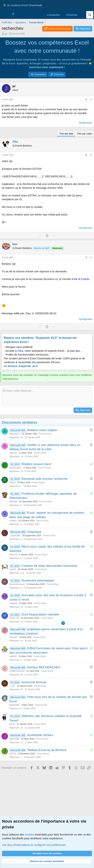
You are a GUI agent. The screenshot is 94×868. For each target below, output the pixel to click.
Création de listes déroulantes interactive (49, 566)
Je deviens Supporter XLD (21, 366)
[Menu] (5, 15)
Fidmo (12, 483)
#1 (91, 100)
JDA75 (13, 754)
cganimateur (15, 468)
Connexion (40, 74)
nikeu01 (13, 453)
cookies (29, 834)
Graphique (34, 532)
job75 (12, 724)
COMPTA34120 (17, 671)
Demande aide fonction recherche (44, 479)
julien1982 (14, 739)
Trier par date (66, 134)
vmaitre (13, 521)
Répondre (87, 123)
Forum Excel (45, 434)
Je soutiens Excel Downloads (23, 5)
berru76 (13, 555)
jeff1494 (13, 502)
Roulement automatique (38, 581)
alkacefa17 (15, 434)
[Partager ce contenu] (86, 100)
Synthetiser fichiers (40, 735)
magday (13, 603)
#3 (91, 258)
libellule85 (14, 705)
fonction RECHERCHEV (44, 667)
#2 (91, 155)
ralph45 (13, 656)
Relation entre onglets (42, 430)
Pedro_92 (14, 618)
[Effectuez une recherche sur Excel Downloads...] (90, 15)
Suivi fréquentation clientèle (40, 614)
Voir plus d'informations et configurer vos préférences (34, 845)
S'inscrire (59, 74)
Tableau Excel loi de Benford (47, 750)
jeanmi (13, 569)
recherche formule (34, 682)
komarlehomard (17, 584)
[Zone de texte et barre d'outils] (47, 397)
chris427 (13, 637)
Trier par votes (84, 134)
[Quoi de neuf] (82, 15)
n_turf (12, 686)
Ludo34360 (15, 536)
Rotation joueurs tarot (36, 464)
